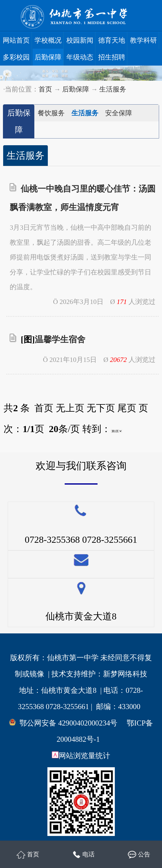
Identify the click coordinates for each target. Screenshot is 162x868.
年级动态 (80, 57)
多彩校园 (16, 57)
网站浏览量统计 (84, 756)
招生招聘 (112, 57)
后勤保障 (48, 57)
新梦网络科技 (125, 674)
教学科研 (143, 40)
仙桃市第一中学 (73, 658)
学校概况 (48, 40)
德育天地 (112, 40)
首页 (45, 89)
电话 (83, 855)
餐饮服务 (51, 113)
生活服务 (113, 89)
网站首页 (16, 40)
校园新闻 (80, 40)
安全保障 (119, 113)
